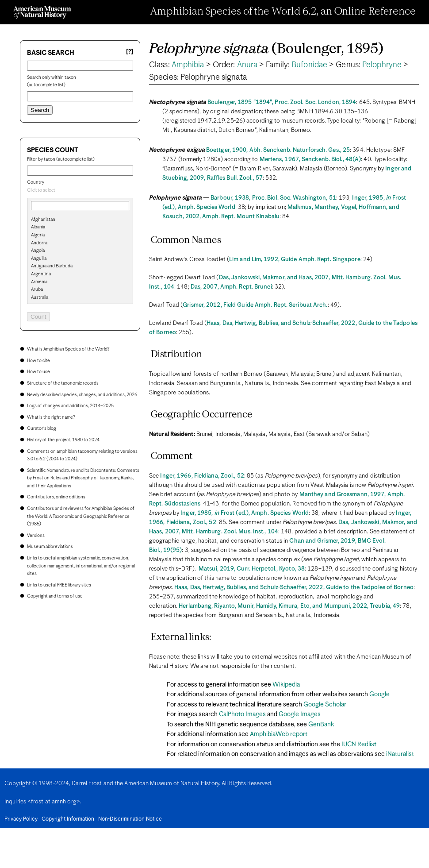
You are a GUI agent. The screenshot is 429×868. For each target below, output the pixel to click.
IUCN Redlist (359, 745)
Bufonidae (309, 65)
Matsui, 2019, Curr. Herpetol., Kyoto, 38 (252, 569)
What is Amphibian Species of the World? (68, 349)
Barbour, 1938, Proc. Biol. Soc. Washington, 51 (273, 198)
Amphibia (188, 65)
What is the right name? (51, 417)
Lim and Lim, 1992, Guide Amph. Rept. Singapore (295, 260)
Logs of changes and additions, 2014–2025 (70, 406)
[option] (84, 220)
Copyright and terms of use (55, 596)
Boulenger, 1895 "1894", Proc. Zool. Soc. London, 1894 (282, 102)
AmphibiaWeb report (279, 734)
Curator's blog (42, 428)
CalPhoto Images (242, 714)
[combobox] (80, 191)
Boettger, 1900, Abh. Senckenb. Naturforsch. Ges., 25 (278, 150)
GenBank (321, 725)
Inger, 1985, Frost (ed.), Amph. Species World (245, 513)
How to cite (38, 361)
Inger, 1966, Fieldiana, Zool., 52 (202, 476)
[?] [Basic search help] (130, 52)
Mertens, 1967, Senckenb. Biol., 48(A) (310, 160)
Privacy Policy (21, 819)
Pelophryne (382, 65)
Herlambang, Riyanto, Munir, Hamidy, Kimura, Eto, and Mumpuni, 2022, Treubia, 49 (289, 606)
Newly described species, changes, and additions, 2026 (82, 395)
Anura (247, 65)
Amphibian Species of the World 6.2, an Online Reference (283, 12)
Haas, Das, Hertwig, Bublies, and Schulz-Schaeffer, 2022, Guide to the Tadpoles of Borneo (294, 588)
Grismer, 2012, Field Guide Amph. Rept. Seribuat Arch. (255, 305)
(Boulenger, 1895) (266, 49)
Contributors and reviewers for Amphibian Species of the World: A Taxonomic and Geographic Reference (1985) (81, 516)
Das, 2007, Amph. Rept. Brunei (231, 287)
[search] (80, 234)
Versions (36, 536)
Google (379, 694)
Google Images (300, 714)
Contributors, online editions (56, 497)
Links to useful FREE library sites (59, 585)
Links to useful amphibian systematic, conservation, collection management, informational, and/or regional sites (81, 566)
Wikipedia (286, 685)
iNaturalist (400, 754)
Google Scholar (325, 705)
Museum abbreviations (50, 547)
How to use (38, 372)
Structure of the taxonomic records (63, 383)
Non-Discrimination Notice (130, 819)
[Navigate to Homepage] (42, 12)
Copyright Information (68, 819)
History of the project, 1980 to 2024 (63, 440)
